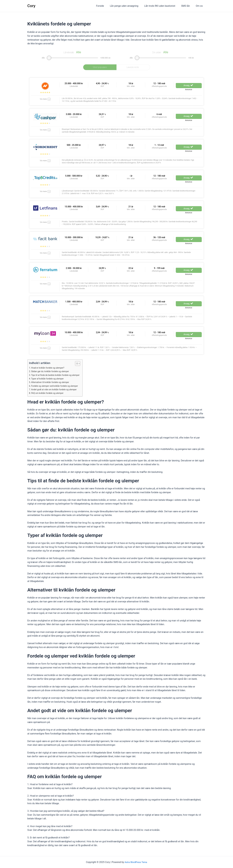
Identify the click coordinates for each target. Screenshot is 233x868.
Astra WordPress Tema (136, 862)
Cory (31, 6)
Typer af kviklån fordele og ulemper (49, 379)
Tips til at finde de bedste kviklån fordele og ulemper (57, 375)
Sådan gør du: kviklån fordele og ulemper (52, 371)
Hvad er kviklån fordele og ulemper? (49, 368)
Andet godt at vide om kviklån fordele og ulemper (56, 390)
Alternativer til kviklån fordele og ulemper (52, 382)
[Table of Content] (82, 364)
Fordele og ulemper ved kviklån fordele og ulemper (57, 386)
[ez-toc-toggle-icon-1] (80, 364)
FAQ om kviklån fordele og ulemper (49, 393)
